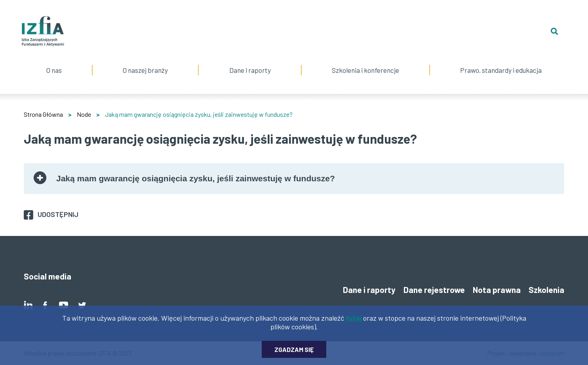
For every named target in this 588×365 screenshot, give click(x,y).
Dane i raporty (250, 70)
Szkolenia (546, 290)
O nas (54, 60)
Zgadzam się (294, 353)
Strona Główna (43, 114)
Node (84, 114)
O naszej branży (145, 60)
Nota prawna (497, 290)
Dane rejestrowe (434, 290)
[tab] (294, 179)
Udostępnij (58, 214)
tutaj (354, 322)
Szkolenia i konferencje (365, 60)
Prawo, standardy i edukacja (501, 60)
